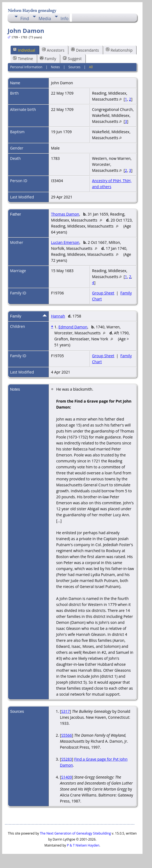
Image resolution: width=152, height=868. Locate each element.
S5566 (66, 735)
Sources (74, 67)
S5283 (66, 759)
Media (45, 18)
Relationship (119, 50)
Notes (55, 67)
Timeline (23, 59)
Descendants (85, 50)
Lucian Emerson (65, 242)
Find (25, 18)
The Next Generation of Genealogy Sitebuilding (75, 833)
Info (64, 18)
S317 (65, 711)
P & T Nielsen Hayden (83, 845)
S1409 (66, 777)
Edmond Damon (73, 327)
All (91, 67)
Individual (24, 50)
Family (48, 59)
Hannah (58, 316)
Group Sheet (103, 293)
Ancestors (53, 50)
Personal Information (26, 67)
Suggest (72, 59)
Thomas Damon (65, 214)
